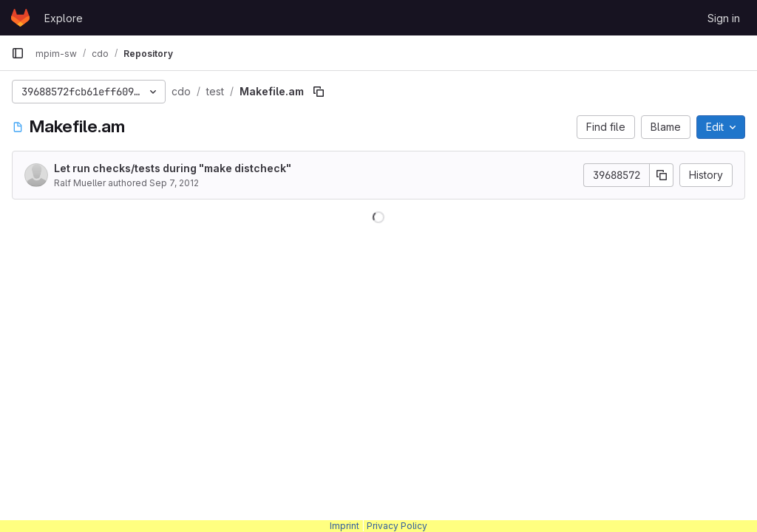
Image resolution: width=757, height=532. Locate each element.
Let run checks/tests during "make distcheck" (173, 168)
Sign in (724, 18)
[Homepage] (20, 18)
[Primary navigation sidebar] (18, 53)
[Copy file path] (319, 92)
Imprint (344, 526)
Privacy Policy (397, 526)
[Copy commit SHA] (662, 175)
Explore (64, 18)
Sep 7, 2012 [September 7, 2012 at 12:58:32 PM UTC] (174, 183)
